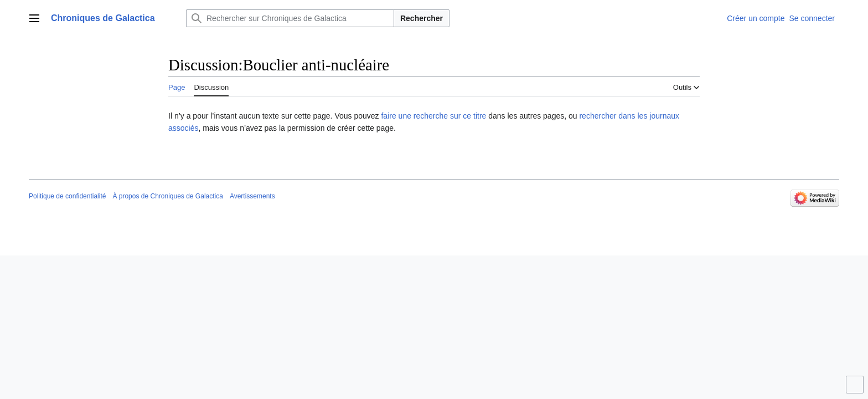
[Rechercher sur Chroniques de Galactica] (290, 18)
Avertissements (252, 196)
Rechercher (422, 18)
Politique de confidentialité (67, 196)
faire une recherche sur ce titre (433, 116)
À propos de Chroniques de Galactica (167, 196)
